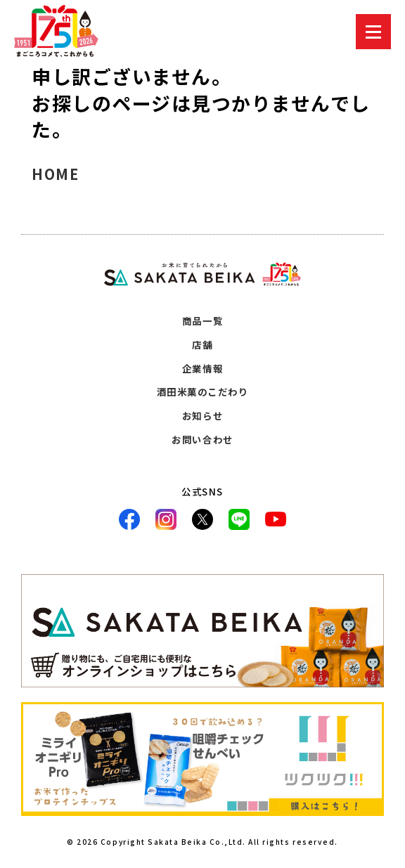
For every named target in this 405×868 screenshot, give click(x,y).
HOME (55, 174)
